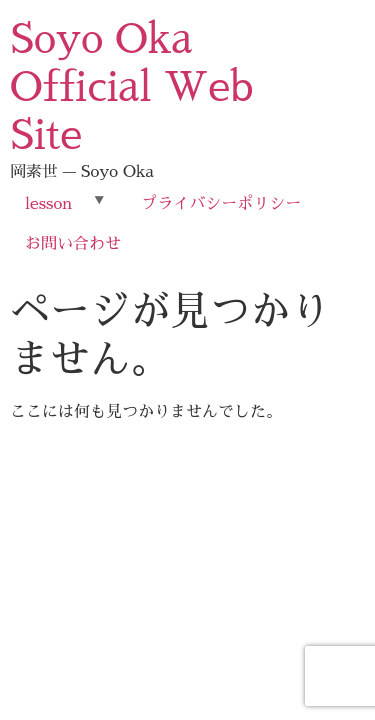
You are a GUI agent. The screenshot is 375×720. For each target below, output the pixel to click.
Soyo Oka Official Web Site (132, 88)
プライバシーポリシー (221, 204)
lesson (48, 204)
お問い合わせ (73, 244)
